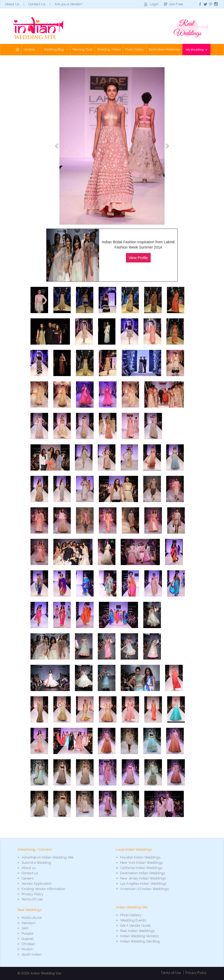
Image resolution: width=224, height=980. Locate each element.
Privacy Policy (32, 894)
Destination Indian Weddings (143, 873)
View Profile (138, 258)
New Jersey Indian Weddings (143, 878)
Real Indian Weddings (137, 931)
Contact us (30, 873)
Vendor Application (37, 884)
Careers (27, 878)
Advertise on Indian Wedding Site (47, 857)
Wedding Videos (109, 49)
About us (29, 868)
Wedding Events (133, 920)
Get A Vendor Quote (135, 926)
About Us (12, 4)
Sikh (25, 928)
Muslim (27, 949)
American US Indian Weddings (144, 889)
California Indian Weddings (141, 868)
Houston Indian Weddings (140, 857)
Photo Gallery (135, 49)
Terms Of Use (32, 899)
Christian (28, 944)
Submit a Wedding (36, 863)
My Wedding (196, 49)
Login (154, 4)
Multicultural (32, 918)
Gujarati (28, 939)
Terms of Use (171, 973)
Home (17, 49)
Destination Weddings (164, 49)
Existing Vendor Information (43, 889)
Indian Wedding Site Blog (140, 941)
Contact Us (37, 4)
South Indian (31, 954)
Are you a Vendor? (69, 4)
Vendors (31, 49)
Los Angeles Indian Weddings (143, 884)
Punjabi (27, 933)
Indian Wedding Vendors (139, 936)
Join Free (176, 4)
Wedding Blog (56, 49)
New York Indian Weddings (141, 863)
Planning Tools (82, 49)
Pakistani (29, 923)
